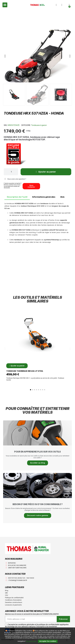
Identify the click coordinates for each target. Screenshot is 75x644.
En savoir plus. (31, 641)
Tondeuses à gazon (39, 125)
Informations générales (44, 197)
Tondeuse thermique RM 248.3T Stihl (25, 371)
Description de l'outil (17, 197)
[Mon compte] (62, 5)
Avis (62, 197)
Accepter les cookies (48, 641)
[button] (56, 5)
